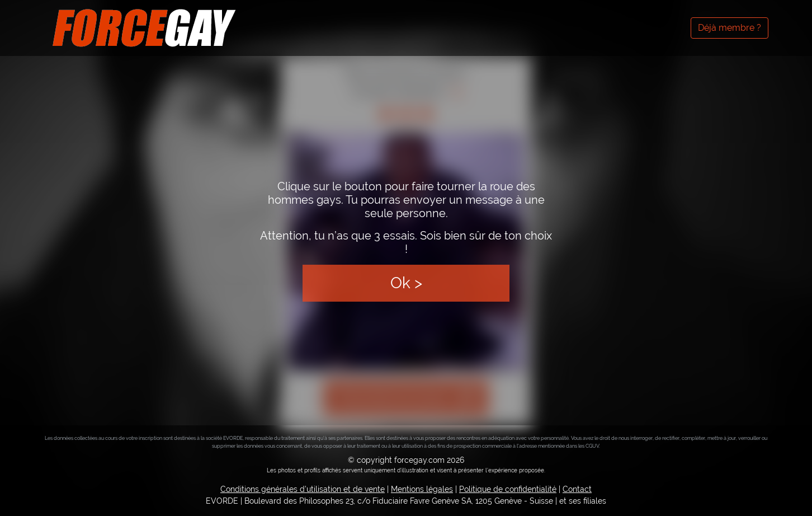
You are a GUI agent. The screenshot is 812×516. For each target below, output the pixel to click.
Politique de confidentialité (508, 489)
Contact (577, 489)
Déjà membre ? (730, 28)
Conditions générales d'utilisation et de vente (303, 489)
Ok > (406, 283)
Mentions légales (422, 489)
